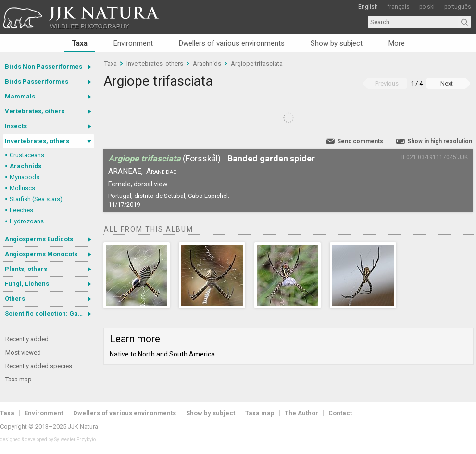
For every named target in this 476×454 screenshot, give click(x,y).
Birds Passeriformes (37, 81)
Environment (133, 43)
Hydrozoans (27, 221)
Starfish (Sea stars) (36, 199)
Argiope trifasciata (257, 64)
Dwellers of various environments (232, 43)
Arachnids (25, 166)
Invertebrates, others (37, 141)
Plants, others (26, 269)
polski (427, 7)
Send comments (360, 141)
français (399, 7)
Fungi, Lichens (27, 284)
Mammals (20, 96)
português (458, 7)
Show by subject (337, 43)
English (368, 7)
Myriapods (25, 177)
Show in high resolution (440, 141)
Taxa (80, 43)
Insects (16, 126)
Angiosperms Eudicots (39, 239)
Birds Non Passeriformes (44, 67)
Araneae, (125, 171)
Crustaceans (27, 155)
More (397, 43)
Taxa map (19, 379)
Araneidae (161, 171)
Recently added (27, 339)
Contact (340, 413)
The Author (301, 413)
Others (15, 299)
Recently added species (39, 366)
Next (447, 83)
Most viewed (23, 352)
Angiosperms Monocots (41, 254)
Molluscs (22, 188)
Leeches (21, 210)
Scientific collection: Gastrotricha (50, 313)
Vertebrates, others (35, 111)
